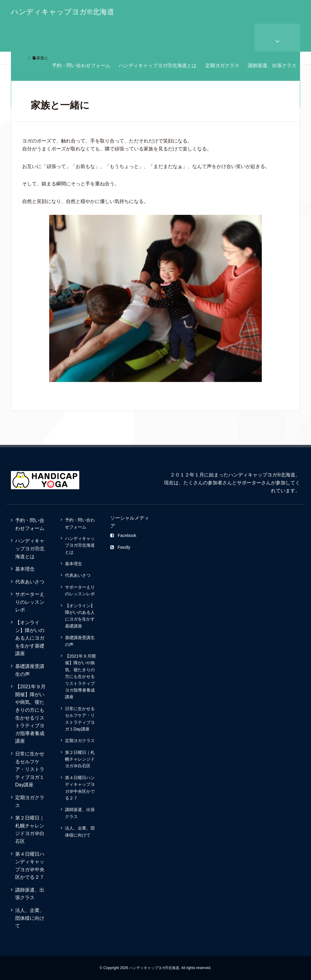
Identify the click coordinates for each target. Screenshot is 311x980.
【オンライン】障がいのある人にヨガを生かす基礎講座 (30, 638)
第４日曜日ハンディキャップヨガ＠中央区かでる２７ (30, 866)
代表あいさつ (30, 582)
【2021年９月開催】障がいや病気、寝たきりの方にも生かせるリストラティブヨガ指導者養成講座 (30, 714)
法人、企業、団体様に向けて (30, 918)
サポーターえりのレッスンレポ (30, 602)
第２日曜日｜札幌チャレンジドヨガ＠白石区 (30, 830)
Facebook (123, 535)
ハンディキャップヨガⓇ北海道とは (158, 65)
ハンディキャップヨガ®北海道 (63, 12)
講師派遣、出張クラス (272, 65)
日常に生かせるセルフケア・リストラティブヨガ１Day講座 (30, 769)
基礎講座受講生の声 (30, 670)
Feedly (120, 547)
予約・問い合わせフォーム (81, 65)
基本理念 (25, 569)
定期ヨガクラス (222, 65)
